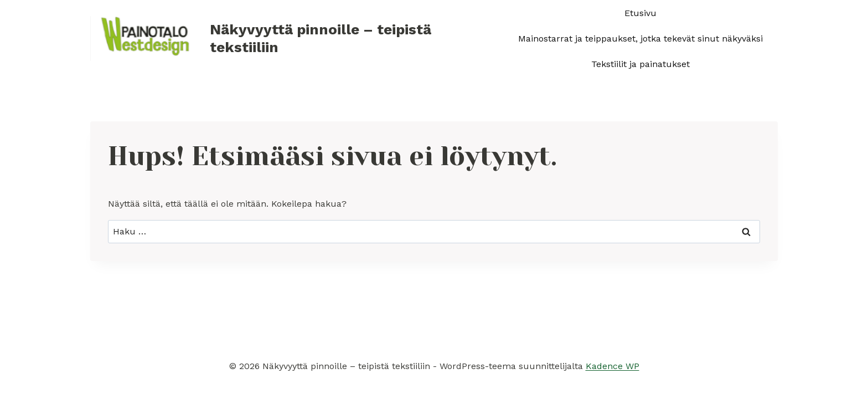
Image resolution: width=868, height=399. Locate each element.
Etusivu (640, 13)
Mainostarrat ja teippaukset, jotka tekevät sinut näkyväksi (640, 39)
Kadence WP (613, 366)
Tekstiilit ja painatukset (640, 64)
